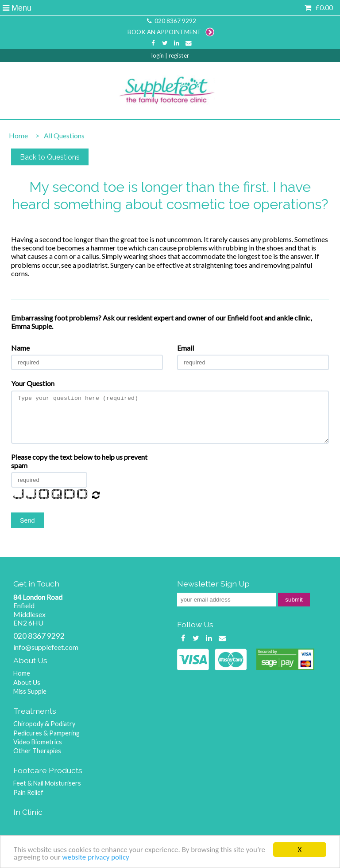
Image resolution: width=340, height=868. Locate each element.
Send (27, 520)
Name (20, 348)
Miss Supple (30, 691)
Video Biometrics (38, 742)
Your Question (33, 383)
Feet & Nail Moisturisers (47, 783)
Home (18, 135)
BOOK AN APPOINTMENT (171, 32)
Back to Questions (50, 157)
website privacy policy (95, 858)
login (158, 55)
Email (185, 348)
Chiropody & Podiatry (44, 724)
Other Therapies (37, 751)
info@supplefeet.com (46, 647)
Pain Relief (28, 792)
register (179, 55)
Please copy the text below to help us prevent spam (79, 461)
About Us (27, 682)
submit (294, 600)
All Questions (58, 135)
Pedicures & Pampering (46, 733)
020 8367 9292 (171, 21)
